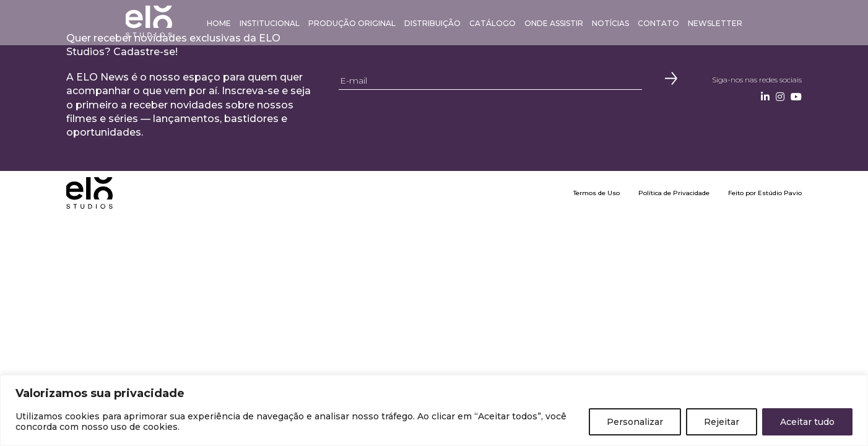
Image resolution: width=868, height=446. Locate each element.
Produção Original (352, 23)
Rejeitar (722, 422)
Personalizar (635, 422)
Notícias (610, 23)
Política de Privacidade (674, 193)
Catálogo (493, 23)
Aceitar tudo (807, 422)
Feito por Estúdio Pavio (765, 193)
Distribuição (432, 23)
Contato (658, 23)
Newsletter (715, 23)
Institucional (270, 23)
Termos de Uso (597, 193)
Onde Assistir (554, 23)
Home (219, 23)
